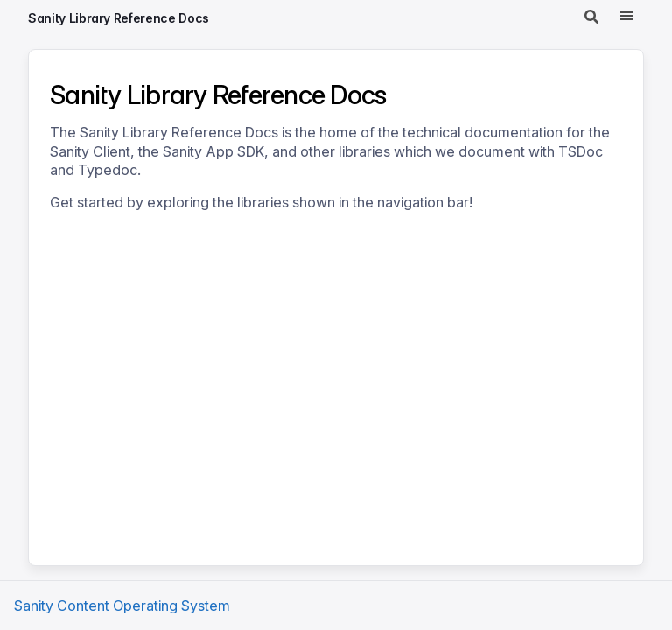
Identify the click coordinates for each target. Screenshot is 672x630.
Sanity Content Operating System (122, 605)
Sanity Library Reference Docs (119, 18)
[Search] (591, 17)
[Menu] (626, 17)
